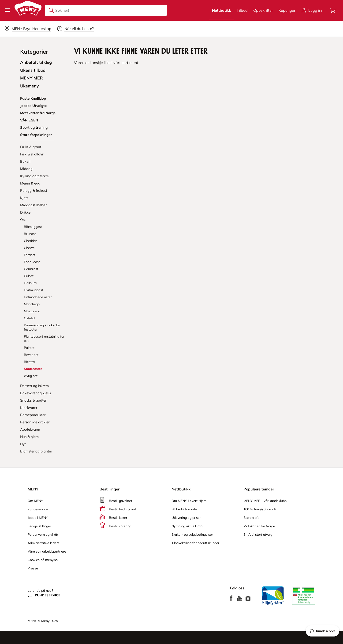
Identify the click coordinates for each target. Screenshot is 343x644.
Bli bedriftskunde (184, 509)
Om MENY (35, 501)
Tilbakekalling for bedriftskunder (195, 543)
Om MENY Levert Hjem (189, 501)
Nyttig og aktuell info (187, 526)
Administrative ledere (44, 543)
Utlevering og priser (186, 518)
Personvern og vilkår (43, 535)
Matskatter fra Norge (259, 526)
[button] (7, 10)
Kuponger (287, 10)
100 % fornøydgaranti (260, 509)
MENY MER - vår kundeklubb (265, 501)
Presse (33, 568)
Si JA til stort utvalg (258, 535)
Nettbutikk (222, 10)
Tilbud (242, 10)
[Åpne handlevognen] (333, 10)
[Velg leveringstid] (75, 29)
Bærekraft (251, 518)
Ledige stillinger (39, 526)
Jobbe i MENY (38, 518)
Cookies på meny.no (43, 560)
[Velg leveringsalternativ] (28, 29)
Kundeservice (38, 509)
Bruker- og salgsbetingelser (192, 535)
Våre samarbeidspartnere (47, 551)
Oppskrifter (263, 10)
